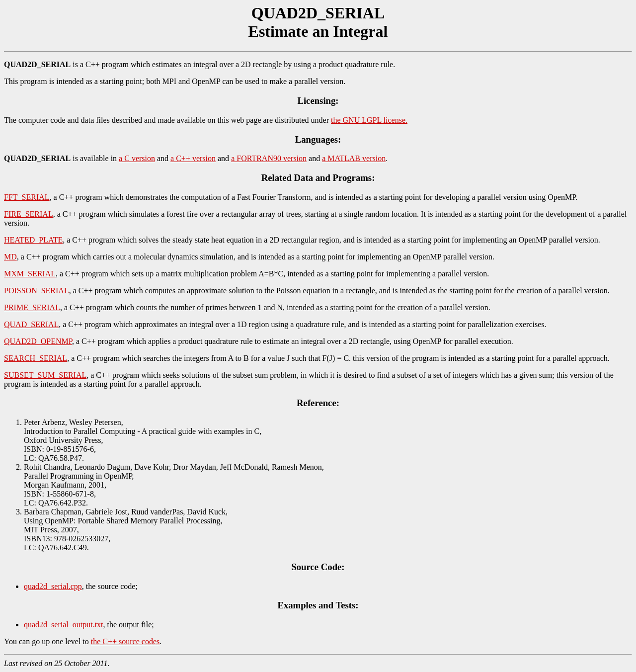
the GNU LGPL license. (369, 120)
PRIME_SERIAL (32, 307)
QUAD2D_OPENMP (38, 341)
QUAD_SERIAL (31, 324)
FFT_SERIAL (27, 197)
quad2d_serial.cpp (53, 586)
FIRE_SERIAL (29, 214)
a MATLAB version (354, 158)
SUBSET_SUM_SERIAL (45, 375)
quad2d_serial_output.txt (64, 625)
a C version (137, 158)
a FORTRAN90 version (269, 158)
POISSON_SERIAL (37, 291)
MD (10, 257)
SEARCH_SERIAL (36, 358)
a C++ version (193, 158)
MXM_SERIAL (30, 274)
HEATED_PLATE (33, 240)
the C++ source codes (125, 641)
